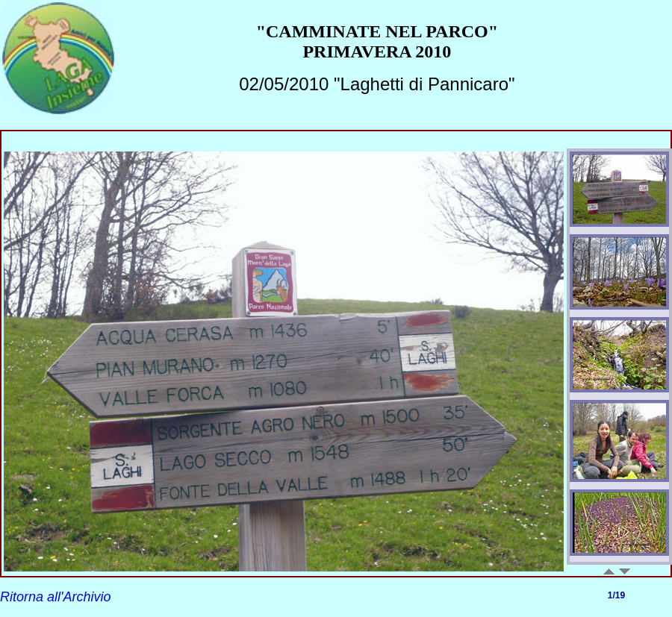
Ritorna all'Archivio (56, 597)
